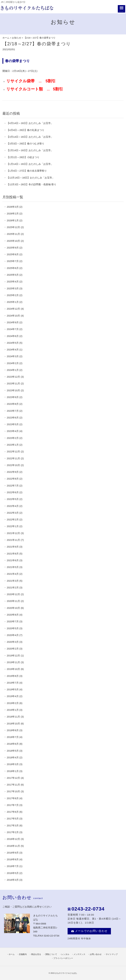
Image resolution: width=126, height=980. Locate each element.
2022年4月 (13, 506)
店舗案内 (23, 954)
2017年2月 (13, 832)
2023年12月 (13, 377)
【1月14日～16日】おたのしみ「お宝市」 (30, 164)
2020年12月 (13, 594)
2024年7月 (13, 329)
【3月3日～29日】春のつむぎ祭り (26, 144)
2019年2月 (13, 703)
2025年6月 (13, 268)
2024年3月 (13, 356)
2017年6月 (13, 812)
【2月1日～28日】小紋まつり (23, 157)
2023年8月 (13, 404)
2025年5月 (13, 275)
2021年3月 (13, 581)
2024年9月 (13, 322)
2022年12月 (13, 451)
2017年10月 (13, 791)
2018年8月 (13, 730)
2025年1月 (13, 302)
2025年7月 (13, 261)
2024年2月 (13, 363)
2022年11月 (13, 458)
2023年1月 (13, 445)
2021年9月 (13, 547)
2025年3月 (13, 288)
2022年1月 (13, 526)
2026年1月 (13, 220)
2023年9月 (13, 397)
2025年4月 (13, 282)
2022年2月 (13, 519)
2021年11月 (13, 540)
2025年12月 (13, 227)
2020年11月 (13, 601)
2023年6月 (13, 418)
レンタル (65, 954)
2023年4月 (13, 431)
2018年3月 (13, 764)
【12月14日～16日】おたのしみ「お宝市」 (31, 178)
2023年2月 (13, 438)
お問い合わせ (96, 954)
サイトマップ (112, 954)
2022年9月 (13, 472)
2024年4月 (13, 350)
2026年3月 (13, 207)
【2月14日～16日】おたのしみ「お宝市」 (30, 150)
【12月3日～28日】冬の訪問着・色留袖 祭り (31, 184)
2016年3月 (13, 880)
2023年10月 (13, 390)
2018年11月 (13, 717)
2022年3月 (13, 513)
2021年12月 (13, 533)
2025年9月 (13, 248)
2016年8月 (13, 859)
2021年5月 (13, 567)
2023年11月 (13, 383)
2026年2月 (13, 214)
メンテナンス (79, 954)
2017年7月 (13, 805)
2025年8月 (13, 254)
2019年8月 (13, 676)
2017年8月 (13, 798)
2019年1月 (13, 710)
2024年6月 (13, 336)
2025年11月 (13, 234)
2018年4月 (13, 757)
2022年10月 (13, 465)
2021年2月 (13, 587)
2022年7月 (13, 486)
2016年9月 (13, 853)
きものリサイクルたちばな (66, 973)
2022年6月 (13, 492)
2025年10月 (13, 241)
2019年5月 (13, 689)
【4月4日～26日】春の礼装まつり (26, 130)
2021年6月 (13, 560)
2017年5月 (13, 819)
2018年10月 (13, 724)
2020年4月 (13, 635)
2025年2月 (13, 295)
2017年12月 (13, 778)
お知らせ (17, 38)
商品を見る (36, 954)
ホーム (6, 38)
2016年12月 (13, 839)
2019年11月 (13, 662)
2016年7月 (13, 866)
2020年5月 (13, 628)
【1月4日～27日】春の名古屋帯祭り (27, 171)
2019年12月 (13, 656)
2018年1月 (13, 771)
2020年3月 (13, 642)
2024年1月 (13, 370)
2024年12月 (13, 309)
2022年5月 (13, 499)
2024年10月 (13, 316)
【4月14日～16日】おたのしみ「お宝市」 (30, 123)
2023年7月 (13, 411)
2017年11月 (13, 785)
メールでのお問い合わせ (89, 931)
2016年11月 (13, 846)
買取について (51, 954)
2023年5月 (13, 424)
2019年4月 (13, 696)
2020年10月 (13, 608)
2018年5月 (13, 751)
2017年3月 (13, 825)
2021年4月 (13, 574)
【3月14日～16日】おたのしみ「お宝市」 (30, 137)
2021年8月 (13, 554)
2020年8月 (13, 615)
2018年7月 (13, 737)
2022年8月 (13, 479)
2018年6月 (13, 744)
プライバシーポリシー (63, 958)
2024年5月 (13, 343)
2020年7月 (13, 621)
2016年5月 (13, 873)
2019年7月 (13, 683)
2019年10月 (13, 669)
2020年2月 (13, 649)
